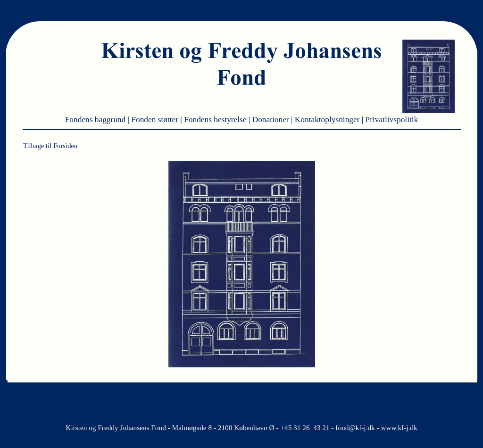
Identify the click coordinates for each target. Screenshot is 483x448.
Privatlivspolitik (392, 120)
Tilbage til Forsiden (50, 146)
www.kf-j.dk (399, 427)
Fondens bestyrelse (216, 120)
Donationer (272, 120)
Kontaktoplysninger (328, 120)
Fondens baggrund (96, 120)
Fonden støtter (156, 120)
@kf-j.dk (362, 427)
